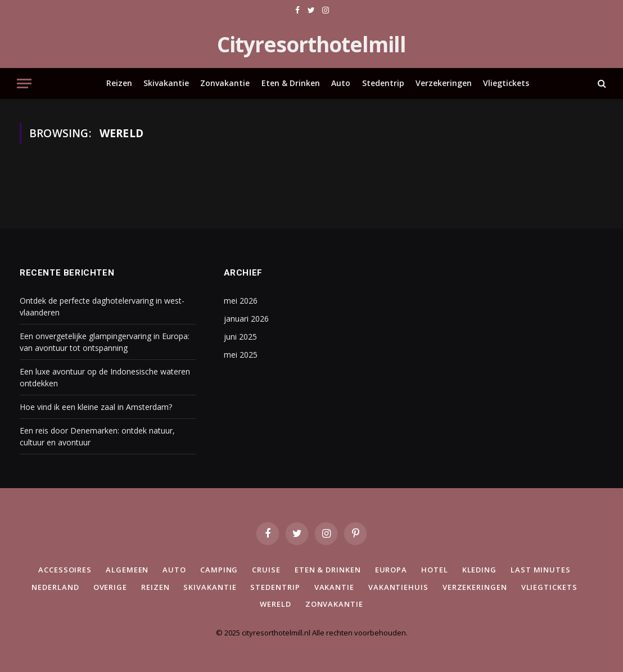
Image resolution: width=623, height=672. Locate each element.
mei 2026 (241, 301)
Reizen (119, 83)
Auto (341, 83)
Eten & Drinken (291, 83)
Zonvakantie (225, 83)
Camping (219, 570)
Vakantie (334, 587)
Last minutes (541, 570)
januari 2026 (246, 319)
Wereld (275, 604)
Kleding (479, 570)
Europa (391, 570)
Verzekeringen (444, 83)
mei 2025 (241, 355)
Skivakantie (166, 83)
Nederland (55, 587)
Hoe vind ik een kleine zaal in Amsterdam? (96, 407)
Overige (110, 587)
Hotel (435, 570)
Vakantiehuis (398, 587)
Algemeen (127, 570)
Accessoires (65, 570)
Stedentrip (383, 83)
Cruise (266, 570)
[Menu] (24, 84)
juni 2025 (240, 337)
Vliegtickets (506, 83)
